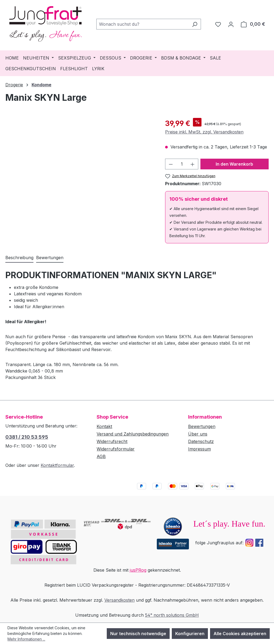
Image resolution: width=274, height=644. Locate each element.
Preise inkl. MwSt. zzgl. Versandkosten (204, 132)
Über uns (198, 434)
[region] (80, 176)
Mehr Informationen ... (26, 639)
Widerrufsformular (116, 449)
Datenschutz (201, 441)
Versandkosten (119, 600)
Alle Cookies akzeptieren (240, 634)
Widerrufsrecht (112, 441)
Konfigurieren (190, 634)
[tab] (19, 258)
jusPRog (138, 570)
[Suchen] (195, 24)
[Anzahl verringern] (171, 164)
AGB (101, 456)
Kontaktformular (57, 465)
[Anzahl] (182, 164)
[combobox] (142, 24)
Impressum (199, 449)
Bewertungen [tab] (50, 258)
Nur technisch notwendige (138, 634)
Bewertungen (202, 426)
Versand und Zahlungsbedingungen (133, 434)
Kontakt (104, 426)
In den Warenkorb (234, 164)
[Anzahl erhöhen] (193, 164)
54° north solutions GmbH (172, 615)
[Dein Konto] (231, 24)
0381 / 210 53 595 (27, 437)
